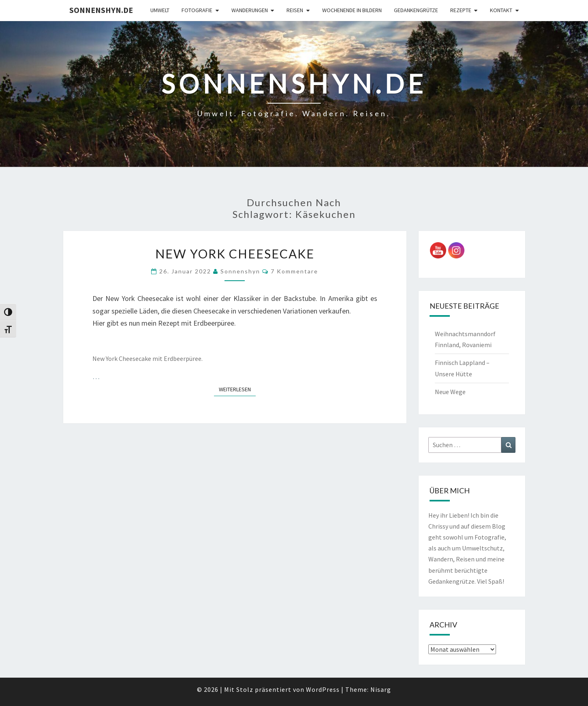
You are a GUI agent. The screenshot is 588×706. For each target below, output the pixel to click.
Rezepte (461, 10)
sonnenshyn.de (101, 10)
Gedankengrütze (416, 10)
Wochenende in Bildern (352, 10)
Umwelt (160, 10)
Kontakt (501, 10)
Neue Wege (450, 392)
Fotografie (197, 10)
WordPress (323, 689)
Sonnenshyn (240, 271)
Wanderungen (250, 10)
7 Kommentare (294, 271)
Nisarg (381, 689)
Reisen (295, 10)
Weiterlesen (237, 389)
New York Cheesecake (235, 254)
